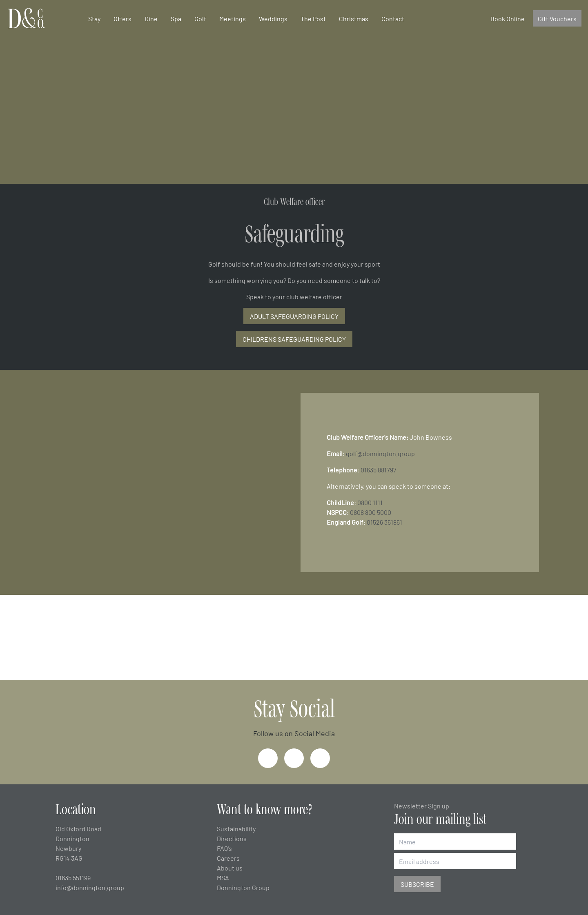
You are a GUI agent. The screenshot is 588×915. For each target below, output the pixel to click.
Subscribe (417, 884)
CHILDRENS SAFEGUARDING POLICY (294, 339)
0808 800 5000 (371, 512)
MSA (223, 877)
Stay (94, 18)
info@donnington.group (90, 887)
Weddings (273, 18)
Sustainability (236, 828)
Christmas (354, 18)
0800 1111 (370, 502)
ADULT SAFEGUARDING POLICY (294, 316)
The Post (313, 18)
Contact (393, 18)
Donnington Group (243, 887)
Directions (232, 838)
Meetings (233, 18)
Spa (176, 18)
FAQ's (224, 848)
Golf (200, 18)
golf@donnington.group (380, 453)
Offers (122, 18)
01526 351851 (384, 522)
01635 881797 (379, 470)
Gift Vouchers (557, 18)
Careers (228, 858)
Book (508, 18)
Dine (151, 18)
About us (230, 868)
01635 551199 (73, 877)
